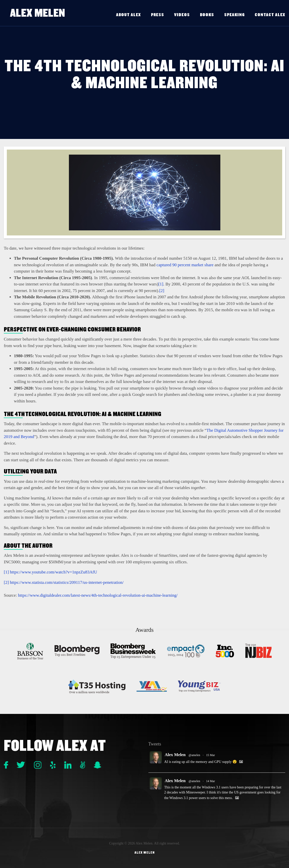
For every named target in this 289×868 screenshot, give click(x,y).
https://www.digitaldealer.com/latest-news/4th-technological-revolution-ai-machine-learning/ (98, 595)
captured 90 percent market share (185, 265)
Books (207, 15)
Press (157, 15)
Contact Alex (270, 15)
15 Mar (211, 755)
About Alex (128, 15)
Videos (182, 15)
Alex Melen (39, 13)
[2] (162, 291)
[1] (161, 284)
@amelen (194, 755)
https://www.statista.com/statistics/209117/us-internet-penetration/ (67, 582)
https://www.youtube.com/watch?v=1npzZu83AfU (54, 572)
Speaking (234, 15)
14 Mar (211, 781)
